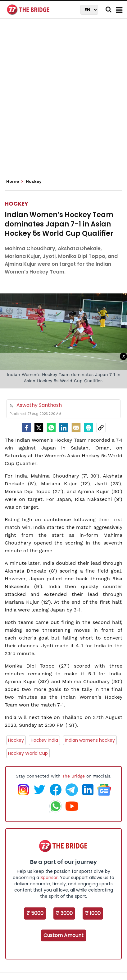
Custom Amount (63, 935)
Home (15, 182)
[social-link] (101, 428)
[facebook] (26, 428)
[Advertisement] (63, 101)
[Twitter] (39, 428)
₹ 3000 (64, 913)
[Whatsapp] (51, 428)
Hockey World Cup (28, 753)
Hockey (16, 204)
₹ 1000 (93, 913)
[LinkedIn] (64, 428)
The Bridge (73, 776)
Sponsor (49, 878)
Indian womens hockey (90, 740)
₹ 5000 (35, 913)
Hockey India (44, 740)
